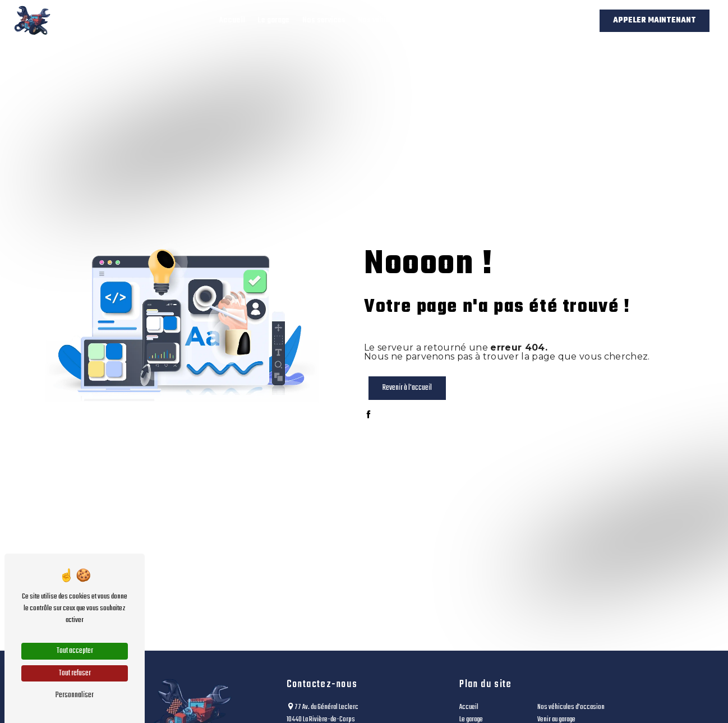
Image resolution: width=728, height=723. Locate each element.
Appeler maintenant (655, 20)
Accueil (232, 20)
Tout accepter (75, 651)
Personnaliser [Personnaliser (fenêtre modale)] (75, 695)
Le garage (273, 20)
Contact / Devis (547, 20)
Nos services (324, 20)
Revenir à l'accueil (407, 388)
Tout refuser (75, 673)
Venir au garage (483, 20)
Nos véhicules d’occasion (401, 20)
